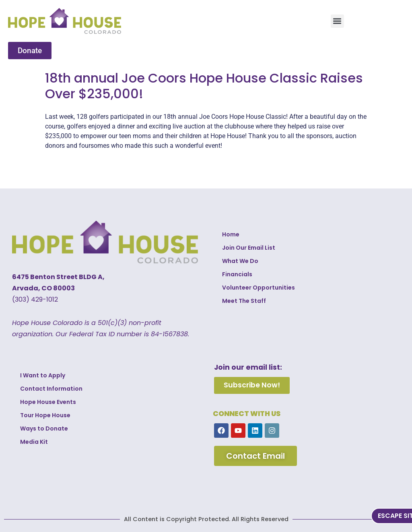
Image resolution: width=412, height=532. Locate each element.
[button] (337, 21)
